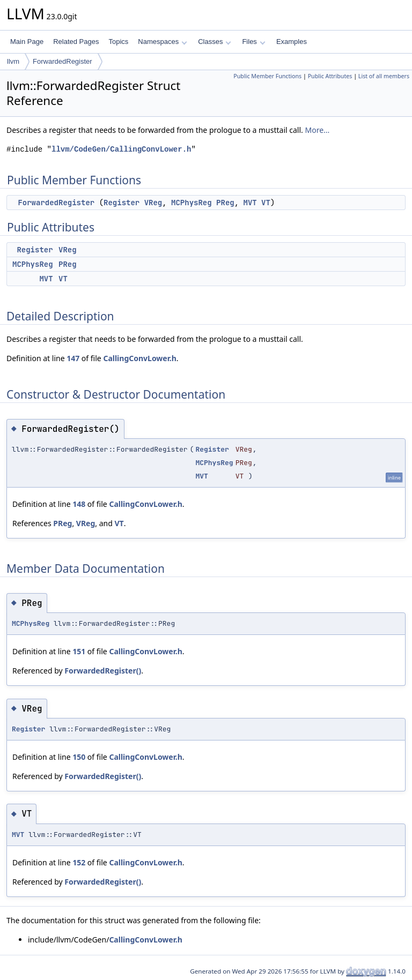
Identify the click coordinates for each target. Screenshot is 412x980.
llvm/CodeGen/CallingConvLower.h (121, 149)
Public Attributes (330, 76)
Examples (292, 42)
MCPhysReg (192, 203)
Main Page (27, 42)
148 (79, 504)
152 (79, 862)
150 (79, 757)
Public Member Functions (267, 76)
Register (122, 203)
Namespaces (162, 42)
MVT (250, 203)
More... (317, 130)
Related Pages (76, 42)
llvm (13, 61)
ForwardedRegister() (103, 671)
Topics (118, 42)
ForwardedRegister (62, 61)
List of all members (384, 76)
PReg (225, 203)
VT (266, 203)
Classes (215, 42)
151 (79, 651)
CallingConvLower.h (139, 358)
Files (253, 42)
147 (73, 358)
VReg (153, 203)
